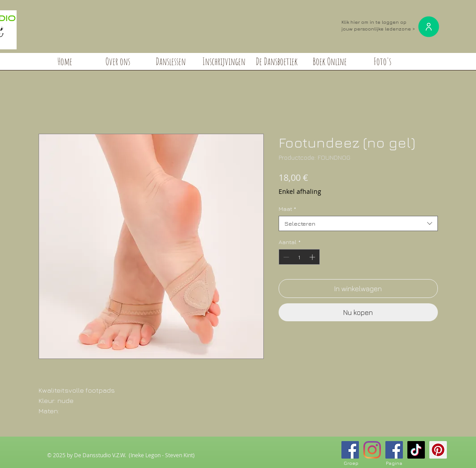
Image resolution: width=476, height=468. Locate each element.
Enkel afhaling (300, 191)
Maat (287, 209)
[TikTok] (416, 450)
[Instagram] (372, 450)
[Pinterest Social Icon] (438, 450)
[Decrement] (285, 257)
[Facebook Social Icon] (350, 450)
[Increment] (313, 257)
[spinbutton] (299, 257)
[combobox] (358, 223)
